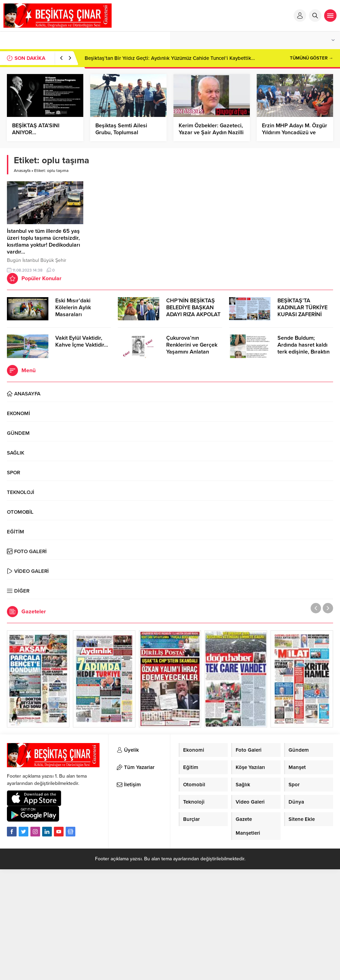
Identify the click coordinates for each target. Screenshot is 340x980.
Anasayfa (22, 171)
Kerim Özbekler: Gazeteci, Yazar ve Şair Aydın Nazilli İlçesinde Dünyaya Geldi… (211, 132)
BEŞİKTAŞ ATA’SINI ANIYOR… (36, 129)
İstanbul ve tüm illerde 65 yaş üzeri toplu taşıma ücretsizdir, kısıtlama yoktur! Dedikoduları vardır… (44, 241)
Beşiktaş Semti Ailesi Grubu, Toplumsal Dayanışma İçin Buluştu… (126, 132)
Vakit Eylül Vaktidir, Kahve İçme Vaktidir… (82, 341)
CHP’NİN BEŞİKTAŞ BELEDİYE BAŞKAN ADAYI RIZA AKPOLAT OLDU (193, 311)
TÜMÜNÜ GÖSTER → (311, 58)
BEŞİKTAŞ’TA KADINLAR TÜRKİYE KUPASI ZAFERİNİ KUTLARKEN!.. (303, 311)
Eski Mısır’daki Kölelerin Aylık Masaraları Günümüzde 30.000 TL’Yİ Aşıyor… (80, 314)
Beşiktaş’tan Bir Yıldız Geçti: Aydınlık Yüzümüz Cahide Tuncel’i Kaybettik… (170, 58)
